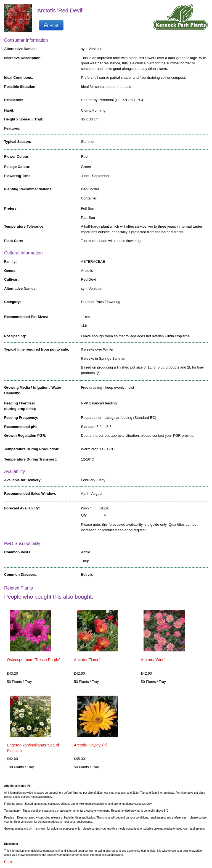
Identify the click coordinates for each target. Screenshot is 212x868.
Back (8, 862)
